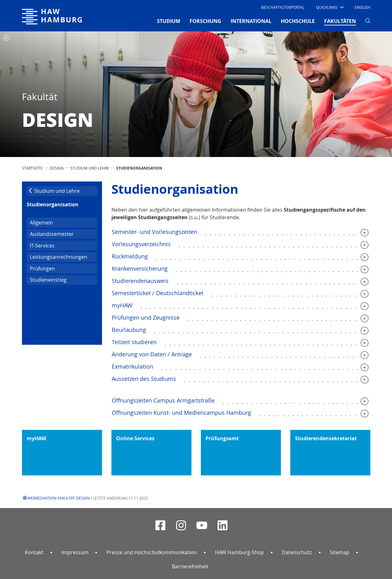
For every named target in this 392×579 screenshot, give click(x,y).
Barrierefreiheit (190, 566)
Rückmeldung (130, 256)
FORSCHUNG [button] (205, 21)
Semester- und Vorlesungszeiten (154, 232)
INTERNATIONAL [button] (251, 21)
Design (56, 168)
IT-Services (42, 246)
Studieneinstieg (48, 280)
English (362, 7)
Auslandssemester (52, 234)
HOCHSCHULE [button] (298, 21)
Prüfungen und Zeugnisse (146, 317)
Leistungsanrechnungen (59, 257)
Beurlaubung (129, 330)
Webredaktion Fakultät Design (59, 498)
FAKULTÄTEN (340, 21)
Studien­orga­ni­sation (53, 204)
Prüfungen (42, 268)
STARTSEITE (32, 168)
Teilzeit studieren (134, 342)
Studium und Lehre (90, 168)
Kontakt (34, 552)
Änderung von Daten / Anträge (152, 354)
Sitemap (340, 552)
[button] (329, 7)
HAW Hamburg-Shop (239, 552)
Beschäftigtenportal (283, 7)
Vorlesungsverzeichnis (141, 244)
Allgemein (41, 223)
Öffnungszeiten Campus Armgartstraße (163, 400)
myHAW (122, 305)
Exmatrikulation (132, 366)
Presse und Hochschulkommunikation (152, 552)
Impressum (75, 552)
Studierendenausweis (140, 281)
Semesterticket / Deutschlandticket (158, 293)
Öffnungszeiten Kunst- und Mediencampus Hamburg (181, 413)
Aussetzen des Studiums (144, 379)
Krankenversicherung (140, 268)
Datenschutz (297, 552)
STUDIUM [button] (169, 21)
